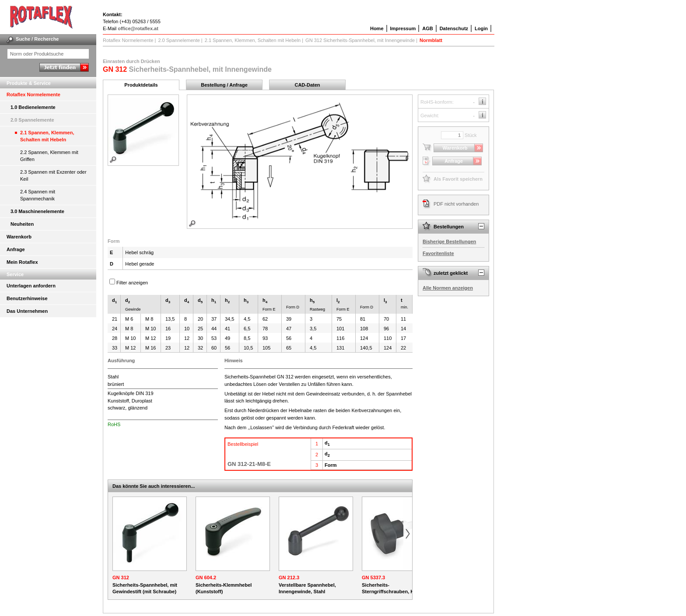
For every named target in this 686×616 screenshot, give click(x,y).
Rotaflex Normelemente (33, 94)
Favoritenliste (438, 253)
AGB (427, 28)
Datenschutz (454, 28)
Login (481, 28)
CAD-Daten (307, 85)
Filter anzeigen (132, 283)
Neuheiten (22, 224)
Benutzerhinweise (27, 298)
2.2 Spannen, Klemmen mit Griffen (49, 156)
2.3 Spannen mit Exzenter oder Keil (53, 175)
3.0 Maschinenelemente (37, 211)
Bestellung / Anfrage (224, 85)
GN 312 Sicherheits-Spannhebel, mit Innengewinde (360, 40)
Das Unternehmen (27, 311)
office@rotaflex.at (138, 28)
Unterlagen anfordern (31, 286)
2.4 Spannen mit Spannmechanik (38, 195)
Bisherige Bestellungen (449, 241)
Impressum (403, 28)
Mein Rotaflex (22, 262)
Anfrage (16, 249)
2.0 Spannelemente (32, 120)
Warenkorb (19, 237)
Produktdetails (141, 85)
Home (377, 28)
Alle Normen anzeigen (448, 288)
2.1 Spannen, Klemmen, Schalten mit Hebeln (47, 136)
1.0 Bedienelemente (33, 107)
